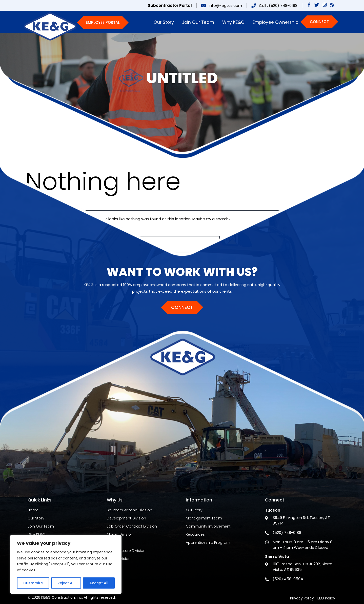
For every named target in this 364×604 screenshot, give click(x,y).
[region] (66, 564)
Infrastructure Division (126, 551)
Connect (319, 22)
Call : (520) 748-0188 (278, 5)
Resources (195, 534)
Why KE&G (233, 22)
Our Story (164, 22)
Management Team (204, 518)
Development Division (126, 518)
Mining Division (120, 534)
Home (33, 510)
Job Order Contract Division (132, 526)
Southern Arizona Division (129, 510)
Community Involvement (208, 526)
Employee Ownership (275, 22)
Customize (33, 583)
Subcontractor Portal (170, 5)
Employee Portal (103, 22)
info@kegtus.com (225, 5)
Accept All (99, 583)
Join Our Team (198, 22)
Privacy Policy (302, 598)
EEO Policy (326, 598)
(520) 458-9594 (288, 579)
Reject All (66, 583)
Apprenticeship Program (208, 542)
